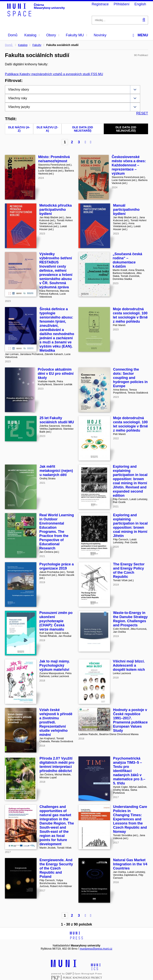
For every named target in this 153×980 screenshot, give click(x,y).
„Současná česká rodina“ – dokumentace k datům (127, 260)
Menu (140, 35)
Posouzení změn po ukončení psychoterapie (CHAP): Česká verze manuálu (56, 621)
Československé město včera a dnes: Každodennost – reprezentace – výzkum (129, 165)
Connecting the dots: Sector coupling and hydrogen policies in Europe (130, 378)
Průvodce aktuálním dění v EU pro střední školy (56, 374)
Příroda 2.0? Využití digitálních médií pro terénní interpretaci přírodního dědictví (57, 765)
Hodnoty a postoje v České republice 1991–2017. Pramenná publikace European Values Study (130, 720)
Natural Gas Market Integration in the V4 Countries (130, 864)
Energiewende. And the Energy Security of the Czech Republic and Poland (56, 868)
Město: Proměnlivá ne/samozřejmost (54, 159)
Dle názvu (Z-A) (47, 129)
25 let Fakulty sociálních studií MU (57, 420)
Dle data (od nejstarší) (83, 129)
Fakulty (37, 45)
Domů (13, 35)
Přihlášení (122, 4)
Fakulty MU (76, 35)
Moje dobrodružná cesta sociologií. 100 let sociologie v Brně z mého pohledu (130, 315)
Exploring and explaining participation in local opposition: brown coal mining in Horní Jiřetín (130, 525)
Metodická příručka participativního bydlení (56, 210)
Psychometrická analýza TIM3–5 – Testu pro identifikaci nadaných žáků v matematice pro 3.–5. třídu (129, 771)
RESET (142, 113)
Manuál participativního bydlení (126, 210)
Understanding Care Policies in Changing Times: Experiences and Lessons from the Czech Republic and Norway (130, 819)
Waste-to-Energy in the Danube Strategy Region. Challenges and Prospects (130, 619)
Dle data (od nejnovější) (126, 129)
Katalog (32, 35)
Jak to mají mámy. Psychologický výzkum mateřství (55, 665)
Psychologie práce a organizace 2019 (57, 566)
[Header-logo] (37, 15)
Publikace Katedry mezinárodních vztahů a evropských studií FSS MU (54, 74)
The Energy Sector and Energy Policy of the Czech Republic (129, 570)
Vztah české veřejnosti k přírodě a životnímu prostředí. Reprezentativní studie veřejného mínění (56, 722)
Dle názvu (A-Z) (19, 129)
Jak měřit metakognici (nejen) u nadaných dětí (56, 471)
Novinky (100, 35)
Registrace (100, 4)
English (140, 4)
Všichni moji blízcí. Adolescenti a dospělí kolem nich (129, 665)
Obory (53, 35)
